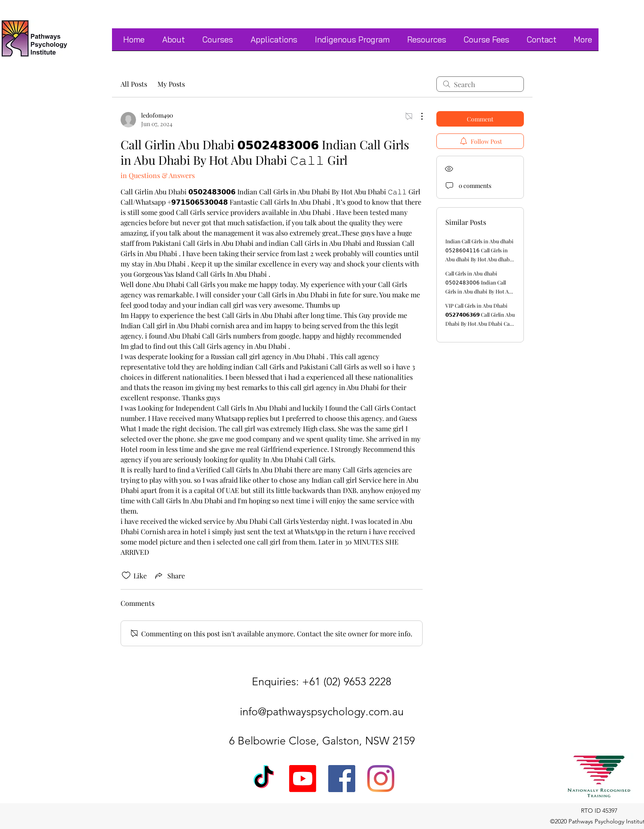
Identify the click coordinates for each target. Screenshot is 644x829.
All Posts (134, 84)
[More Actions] (417, 116)
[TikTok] (264, 779)
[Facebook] (342, 779)
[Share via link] (169, 575)
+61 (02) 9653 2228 (347, 681)
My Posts (171, 84)
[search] (480, 84)
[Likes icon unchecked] (126, 575)
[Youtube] (303, 779)
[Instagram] (381, 779)
